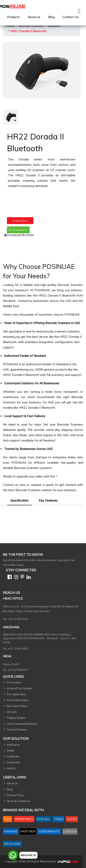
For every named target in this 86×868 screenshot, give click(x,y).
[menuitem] (13, 17)
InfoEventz (13, 745)
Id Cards (12, 712)
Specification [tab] (19, 500)
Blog (51, 17)
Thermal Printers (17, 730)
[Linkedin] (28, 578)
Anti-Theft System (18, 700)
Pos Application (17, 694)
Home (10, 26)
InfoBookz (13, 756)
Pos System (14, 682)
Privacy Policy (15, 795)
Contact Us (71, 17)
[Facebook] (9, 578)
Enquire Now (20, 221)
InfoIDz (11, 768)
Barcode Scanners (31, 26)
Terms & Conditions (19, 801)
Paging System (16, 718)
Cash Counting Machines (22, 724)
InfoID (10, 751)
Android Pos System (19, 688)
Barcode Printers (17, 706)
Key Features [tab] (48, 500)
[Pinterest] (22, 578)
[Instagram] (15, 578)
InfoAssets (13, 762)
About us (34, 17)
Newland (54, 26)
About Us (12, 783)
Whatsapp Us (18, 230)
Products (13, 17)
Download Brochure (19, 235)
